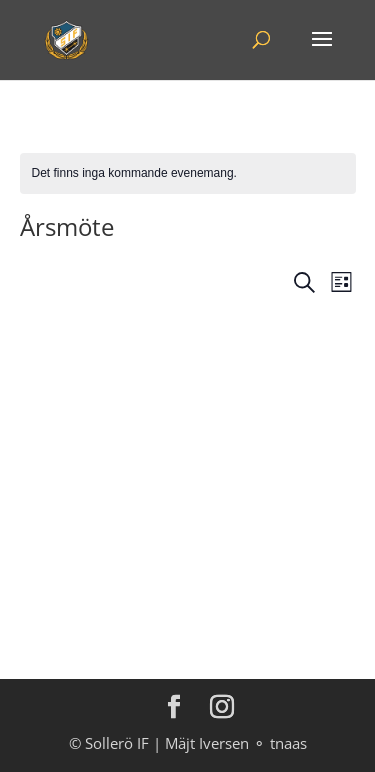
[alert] (188, 173)
